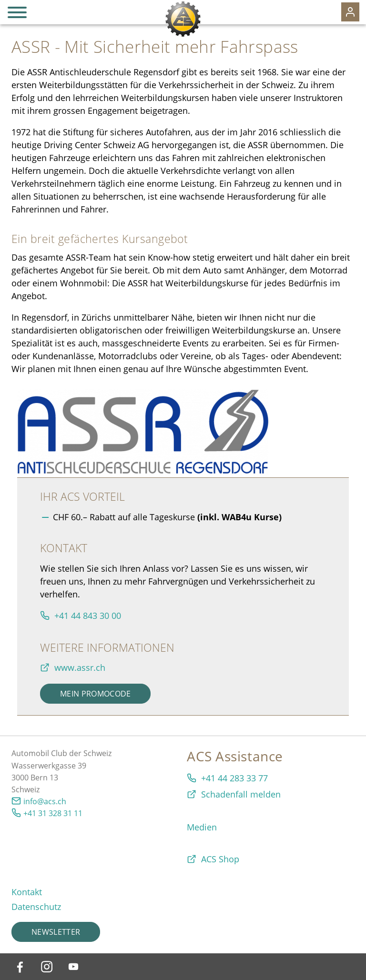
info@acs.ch (45, 801)
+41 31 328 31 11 (53, 813)
